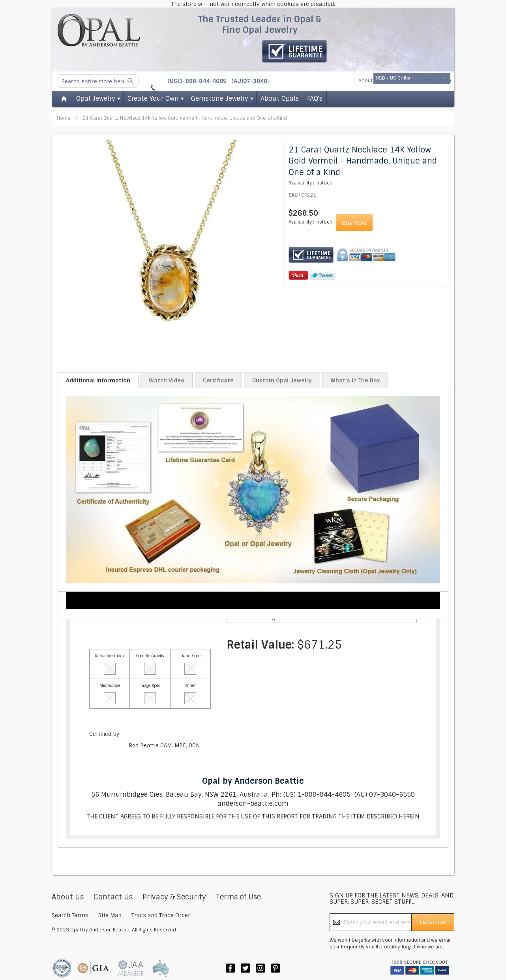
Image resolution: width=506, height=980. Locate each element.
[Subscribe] (433, 922)
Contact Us (398, 81)
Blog (427, 81)
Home (64, 118)
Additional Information (98, 380)
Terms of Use (238, 897)
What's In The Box (355, 380)
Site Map (110, 915)
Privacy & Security (174, 897)
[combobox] (98, 81)
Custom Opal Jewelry (282, 380)
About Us (369, 81)
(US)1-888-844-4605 (198, 81)
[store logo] (99, 30)
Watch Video (167, 380)
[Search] (130, 81)
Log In (445, 81)
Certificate (218, 380)
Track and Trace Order (161, 915)
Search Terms (70, 915)
